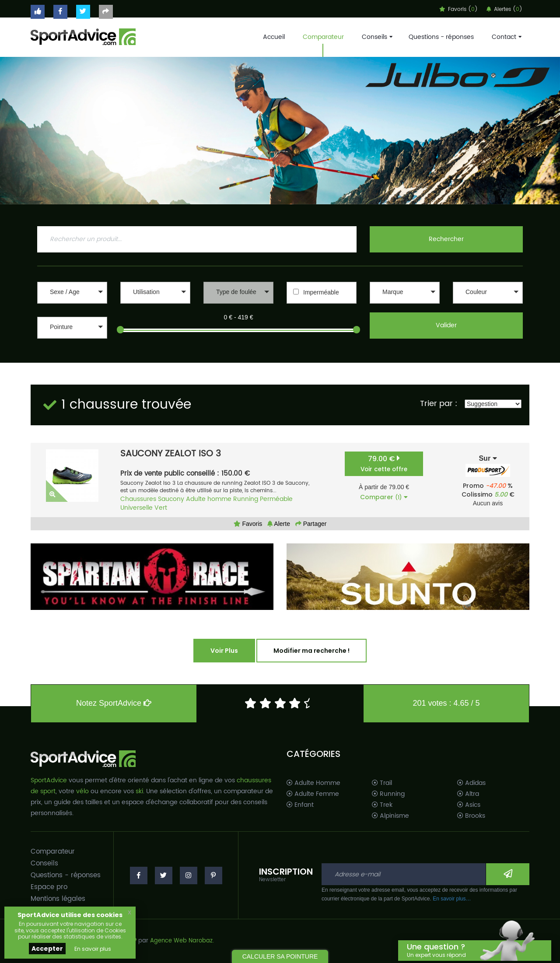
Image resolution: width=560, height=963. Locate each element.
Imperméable (321, 292)
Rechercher (446, 239)
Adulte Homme (313, 783)
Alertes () (504, 9)
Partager (311, 524)
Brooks (471, 816)
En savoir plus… (452, 899)
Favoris (248, 524)
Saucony (171, 499)
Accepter (47, 949)
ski (139, 791)
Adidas (471, 783)
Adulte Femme (313, 794)
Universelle (136, 508)
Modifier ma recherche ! (311, 651)
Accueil (274, 37)
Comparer (384, 497)
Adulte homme (209, 499)
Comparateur (323, 37)
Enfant (300, 805)
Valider (446, 325)
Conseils (376, 37)
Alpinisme (390, 816)
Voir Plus (224, 651)
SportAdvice (49, 780)
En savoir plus (93, 949)
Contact (506, 37)
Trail (382, 783)
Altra (468, 794)
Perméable (276, 499)
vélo (82, 791)
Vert (161, 508)
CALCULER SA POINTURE (280, 956)
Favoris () (458, 9)
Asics (469, 805)
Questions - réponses (441, 37)
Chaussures (138, 499)
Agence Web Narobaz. (182, 941)
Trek (382, 805)
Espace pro (49, 887)
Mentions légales (58, 899)
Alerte (279, 524)
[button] (72, 293)
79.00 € (384, 464)
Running (246, 499)
